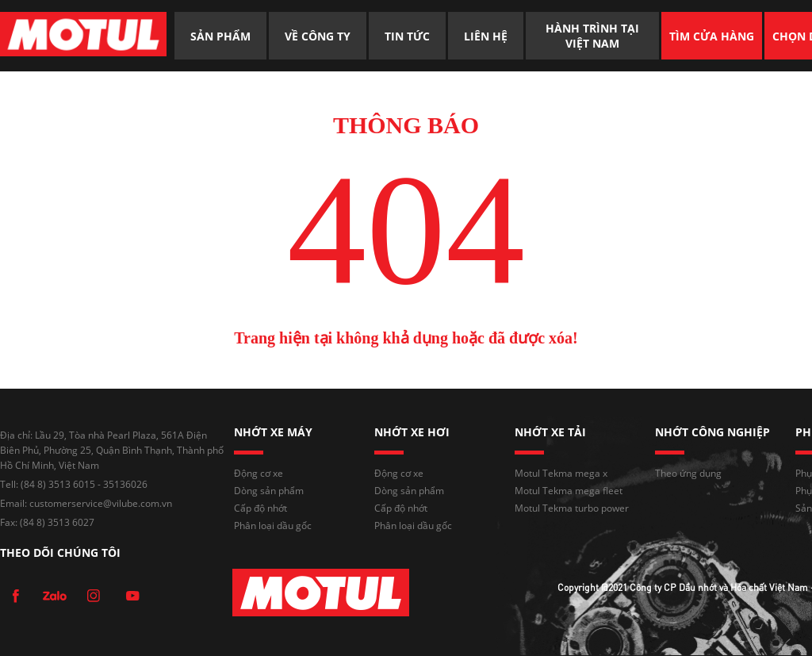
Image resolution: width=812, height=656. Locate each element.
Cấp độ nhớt (260, 508)
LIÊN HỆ (486, 36)
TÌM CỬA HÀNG (712, 36)
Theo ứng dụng (688, 473)
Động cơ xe (259, 473)
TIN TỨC (407, 36)
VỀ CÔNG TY (318, 36)
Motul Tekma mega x (561, 473)
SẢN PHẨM (220, 36)
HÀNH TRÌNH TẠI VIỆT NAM (594, 36)
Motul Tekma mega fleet (569, 491)
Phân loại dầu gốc (273, 526)
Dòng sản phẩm (269, 491)
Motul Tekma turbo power (572, 508)
